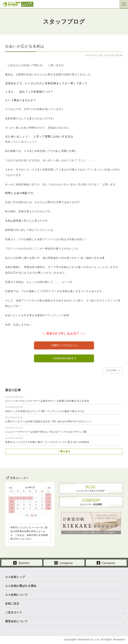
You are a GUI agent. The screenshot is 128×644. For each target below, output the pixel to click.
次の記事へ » (113, 371)
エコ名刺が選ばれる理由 (21, 587)
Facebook (106, 563)
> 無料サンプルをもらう (64, 346)
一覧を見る (64, 452)
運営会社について (16, 622)
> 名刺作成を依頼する (64, 359)
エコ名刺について (16, 596)
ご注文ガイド (14, 614)
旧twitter (21, 563)
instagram (64, 563)
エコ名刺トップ (15, 578)
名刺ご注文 (12, 605)
